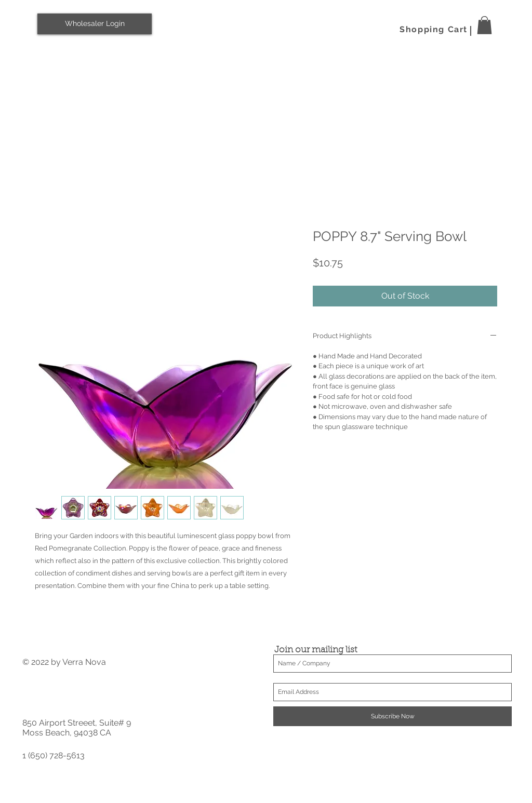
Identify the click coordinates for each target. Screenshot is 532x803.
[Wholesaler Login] (95, 24)
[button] (484, 25)
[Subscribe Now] (393, 716)
